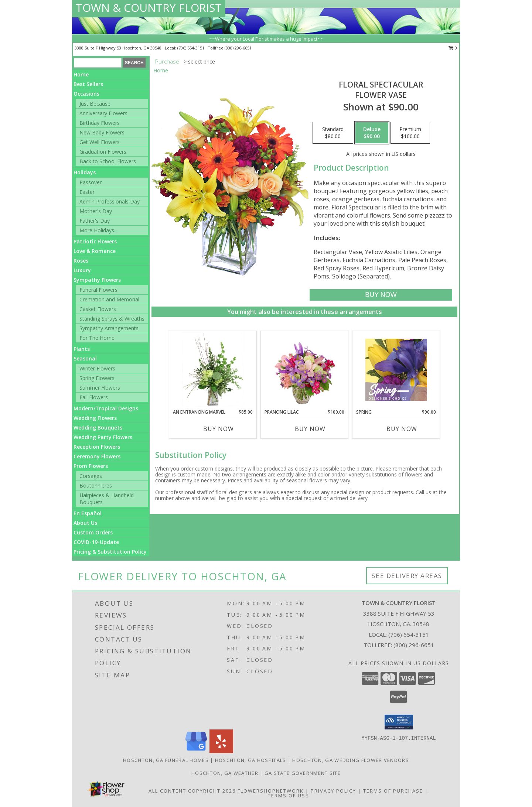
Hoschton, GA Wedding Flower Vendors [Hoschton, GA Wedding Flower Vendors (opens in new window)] (351, 760)
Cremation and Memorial (109, 299)
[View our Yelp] (221, 751)
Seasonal (85, 358)
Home (81, 74)
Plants (82, 349)
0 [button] (453, 48)
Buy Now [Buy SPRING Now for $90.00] (402, 429)
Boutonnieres (96, 485)
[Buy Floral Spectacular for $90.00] (381, 295)
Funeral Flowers (98, 290)
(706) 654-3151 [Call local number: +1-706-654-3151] (191, 48)
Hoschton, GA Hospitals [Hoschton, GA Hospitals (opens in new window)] (251, 760)
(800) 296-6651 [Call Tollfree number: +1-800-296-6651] (414, 645)
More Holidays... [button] (98, 230)
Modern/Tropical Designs (106, 408)
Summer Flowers (100, 388)
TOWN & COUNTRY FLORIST (149, 8)
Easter (87, 192)
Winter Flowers (97, 368)
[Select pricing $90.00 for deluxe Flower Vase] (372, 133)
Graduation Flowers (103, 152)
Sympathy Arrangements (109, 328)
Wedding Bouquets (98, 428)
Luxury (82, 270)
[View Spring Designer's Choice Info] (396, 370)
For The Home (97, 338)
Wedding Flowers (95, 418)
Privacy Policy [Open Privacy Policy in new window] (333, 791)
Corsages (91, 476)
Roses (81, 261)
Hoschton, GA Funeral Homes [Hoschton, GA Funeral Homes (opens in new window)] (166, 760)
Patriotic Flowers (95, 241)
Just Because (95, 104)
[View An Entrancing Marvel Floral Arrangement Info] (213, 370)
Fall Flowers (94, 397)
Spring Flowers (97, 378)
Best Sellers (88, 84)
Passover (91, 182)
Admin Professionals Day (110, 201)
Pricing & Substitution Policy (110, 552)
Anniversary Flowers (103, 113)
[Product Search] (98, 63)
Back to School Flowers (108, 161)
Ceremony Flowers (97, 456)
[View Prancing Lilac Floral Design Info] (305, 370)
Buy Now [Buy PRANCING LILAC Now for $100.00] (310, 429)
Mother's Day (96, 211)
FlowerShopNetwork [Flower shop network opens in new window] (271, 791)
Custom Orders (93, 532)
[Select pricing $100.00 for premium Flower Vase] (410, 133)
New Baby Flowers (102, 132)
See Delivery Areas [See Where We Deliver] (407, 576)
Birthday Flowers (100, 123)
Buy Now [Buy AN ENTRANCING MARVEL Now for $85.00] (219, 429)
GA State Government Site (303, 773)
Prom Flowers (91, 466)
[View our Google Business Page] (196, 751)
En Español (88, 513)
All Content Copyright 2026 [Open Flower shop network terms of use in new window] (192, 791)
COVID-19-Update (96, 542)
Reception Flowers (97, 447)
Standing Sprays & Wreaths (112, 319)
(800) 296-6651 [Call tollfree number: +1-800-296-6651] (238, 48)
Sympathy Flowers (97, 280)
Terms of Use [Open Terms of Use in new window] (288, 796)
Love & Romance (95, 251)
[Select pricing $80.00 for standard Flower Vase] (333, 133)
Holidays (85, 172)
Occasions (86, 94)
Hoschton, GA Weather (225, 773)
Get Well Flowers (100, 142)
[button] (399, 722)
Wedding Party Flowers (103, 437)
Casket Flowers (98, 309)
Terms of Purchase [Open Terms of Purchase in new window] (393, 791)
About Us (85, 523)
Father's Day (95, 221)
